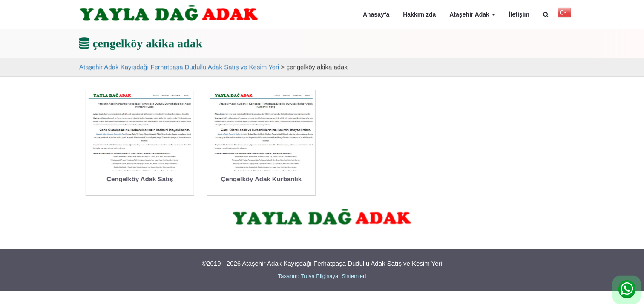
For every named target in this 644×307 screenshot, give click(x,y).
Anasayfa (376, 14)
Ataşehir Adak (472, 14)
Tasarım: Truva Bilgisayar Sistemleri (322, 276)
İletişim (519, 14)
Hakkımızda (419, 14)
